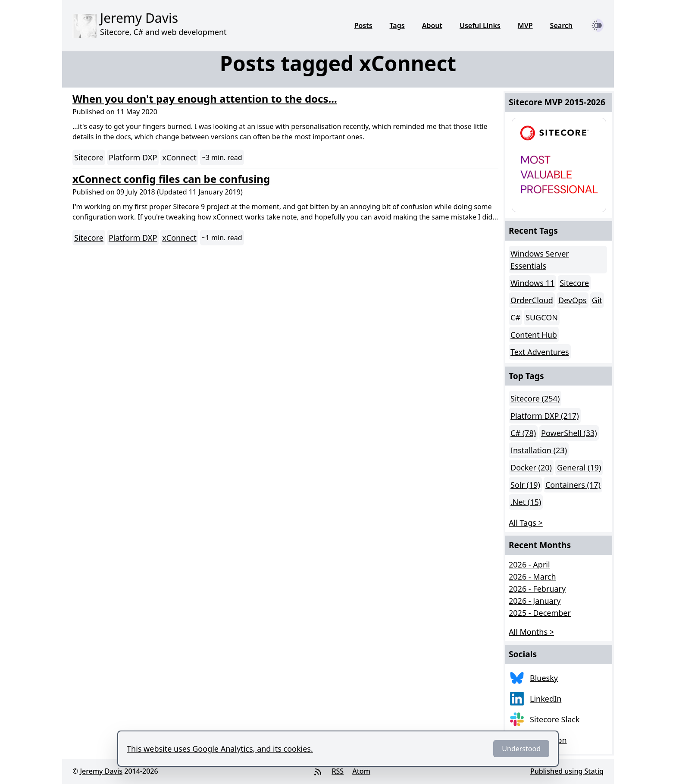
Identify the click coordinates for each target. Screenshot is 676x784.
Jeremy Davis (101, 771)
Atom (361, 771)
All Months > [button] (531, 632)
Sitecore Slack (555, 719)
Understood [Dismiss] (521, 749)
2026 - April (529, 564)
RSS (338, 771)
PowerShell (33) (569, 433)
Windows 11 (532, 283)
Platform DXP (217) (545, 416)
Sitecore (89, 157)
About (432, 25)
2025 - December (540, 613)
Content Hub (534, 335)
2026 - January (535, 601)
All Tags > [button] (526, 523)
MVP (525, 25)
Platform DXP (133, 157)
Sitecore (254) (535, 398)
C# (515, 317)
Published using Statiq (567, 771)
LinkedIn (546, 699)
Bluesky (544, 678)
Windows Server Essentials (540, 260)
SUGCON (542, 317)
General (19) (579, 467)
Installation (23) (539, 450)
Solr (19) (525, 485)
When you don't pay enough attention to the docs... (205, 99)
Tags (397, 25)
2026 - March (532, 577)
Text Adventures (540, 352)
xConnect (179, 157)
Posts (363, 25)
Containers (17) (573, 485)
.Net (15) (526, 502)
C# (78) (523, 433)
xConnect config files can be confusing (171, 179)
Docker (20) (531, 467)
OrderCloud (532, 300)
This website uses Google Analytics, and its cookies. (220, 749)
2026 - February (537, 589)
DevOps (573, 300)
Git (597, 300)
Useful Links (480, 25)
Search (561, 25)
